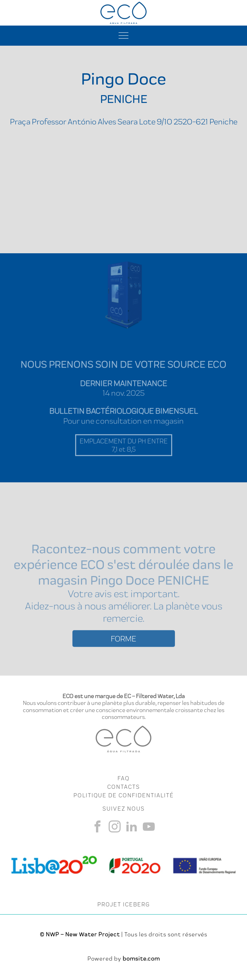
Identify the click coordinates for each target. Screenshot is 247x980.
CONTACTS (124, 787)
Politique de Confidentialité (124, 795)
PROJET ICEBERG (124, 904)
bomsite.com (141, 959)
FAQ (123, 778)
